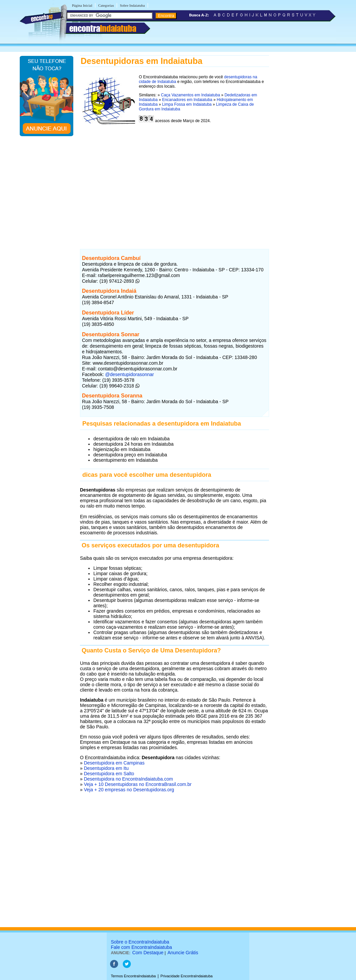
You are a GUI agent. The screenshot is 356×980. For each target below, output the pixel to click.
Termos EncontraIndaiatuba (133, 976)
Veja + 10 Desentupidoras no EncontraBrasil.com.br (138, 784)
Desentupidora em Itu (106, 768)
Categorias (106, 5)
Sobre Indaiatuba (132, 5)
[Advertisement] (174, 186)
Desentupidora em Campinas (114, 763)
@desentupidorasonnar (129, 374)
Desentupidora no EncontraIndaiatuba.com (128, 779)
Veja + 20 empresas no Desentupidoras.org (129, 790)
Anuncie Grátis (183, 953)
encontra (103, 28)
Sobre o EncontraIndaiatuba (140, 942)
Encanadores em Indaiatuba (187, 100)
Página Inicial (82, 5)
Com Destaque (148, 953)
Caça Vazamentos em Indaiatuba (191, 95)
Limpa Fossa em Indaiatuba (187, 104)
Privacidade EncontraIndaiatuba (187, 976)
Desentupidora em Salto (109, 774)
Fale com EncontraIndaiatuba (141, 947)
